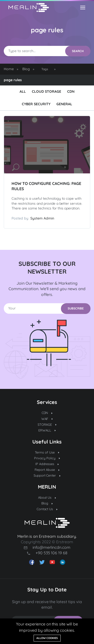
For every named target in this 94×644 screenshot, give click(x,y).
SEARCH (78, 51)
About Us (47, 497)
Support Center (47, 475)
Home (9, 69)
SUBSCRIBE (76, 308)
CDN (71, 91)
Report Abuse (47, 470)
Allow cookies (47, 638)
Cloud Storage (46, 91)
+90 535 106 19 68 (52, 553)
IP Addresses (47, 464)
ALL (23, 91)
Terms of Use (47, 452)
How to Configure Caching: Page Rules (46, 186)
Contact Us (47, 509)
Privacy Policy (47, 458)
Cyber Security (36, 104)
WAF (47, 419)
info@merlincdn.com (52, 547)
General (64, 104)
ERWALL (47, 430)
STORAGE (47, 424)
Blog (26, 69)
